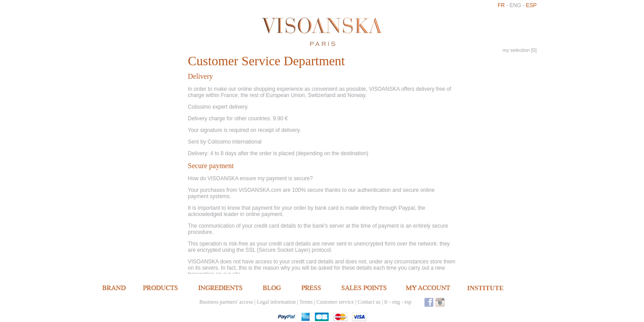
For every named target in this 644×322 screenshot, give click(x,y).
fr (501, 5)
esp (531, 5)
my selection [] (520, 50)
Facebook (429, 302)
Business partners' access (226, 302)
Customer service (335, 302)
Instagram (440, 302)
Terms (306, 302)
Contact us (369, 302)
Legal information (276, 302)
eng (515, 5)
